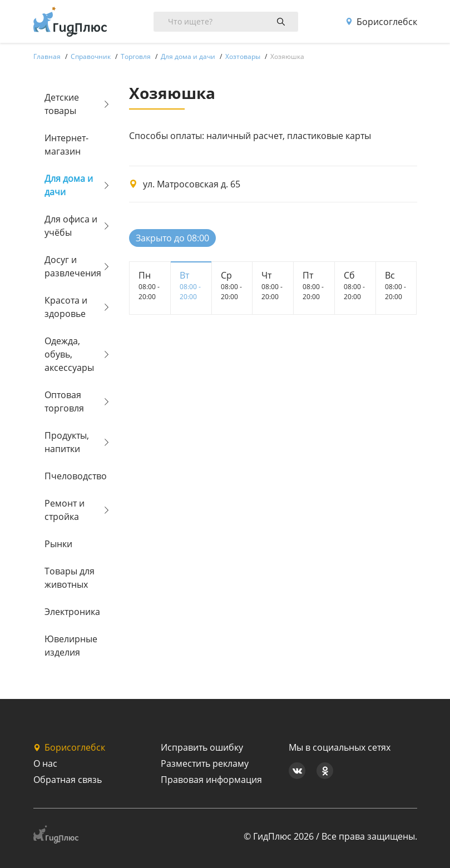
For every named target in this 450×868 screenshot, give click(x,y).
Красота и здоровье (66, 307)
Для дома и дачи (69, 185)
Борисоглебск (381, 22)
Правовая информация (211, 780)
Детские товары (62, 104)
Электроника (72, 612)
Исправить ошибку (202, 747)
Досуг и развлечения (73, 266)
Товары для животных (70, 578)
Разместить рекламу (205, 763)
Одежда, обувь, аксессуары (69, 354)
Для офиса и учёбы (71, 226)
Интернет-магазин (66, 145)
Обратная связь (68, 780)
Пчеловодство (73, 476)
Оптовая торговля (64, 401)
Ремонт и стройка (65, 510)
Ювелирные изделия (71, 646)
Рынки (58, 544)
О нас (45, 763)
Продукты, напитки (67, 442)
